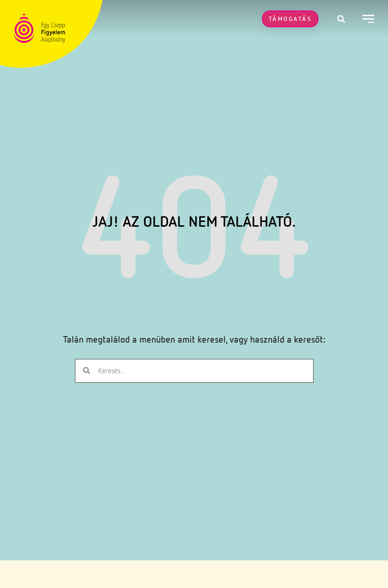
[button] (341, 19)
